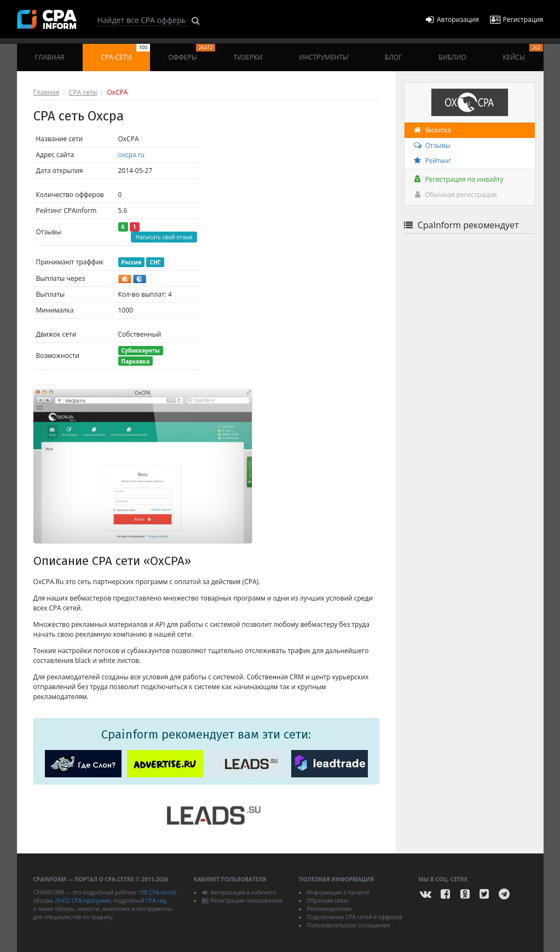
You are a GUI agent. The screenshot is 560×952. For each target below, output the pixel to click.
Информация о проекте (338, 892)
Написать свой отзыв (164, 237)
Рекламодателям (329, 909)
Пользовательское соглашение (348, 925)
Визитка (432, 130)
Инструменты (324, 57)
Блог (393, 57)
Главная (50, 57)
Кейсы (523, 53)
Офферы (192, 53)
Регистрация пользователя (242, 901)
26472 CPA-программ (83, 901)
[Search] (142, 20)
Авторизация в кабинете (239, 892)
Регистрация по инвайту (458, 179)
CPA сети (83, 92)
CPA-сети (126, 53)
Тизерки (248, 57)
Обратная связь (328, 901)
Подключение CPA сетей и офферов (354, 917)
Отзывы (432, 145)
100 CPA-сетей (157, 892)
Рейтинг (432, 161)
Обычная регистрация (455, 195)
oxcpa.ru (132, 155)
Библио (452, 57)
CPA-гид (156, 901)
